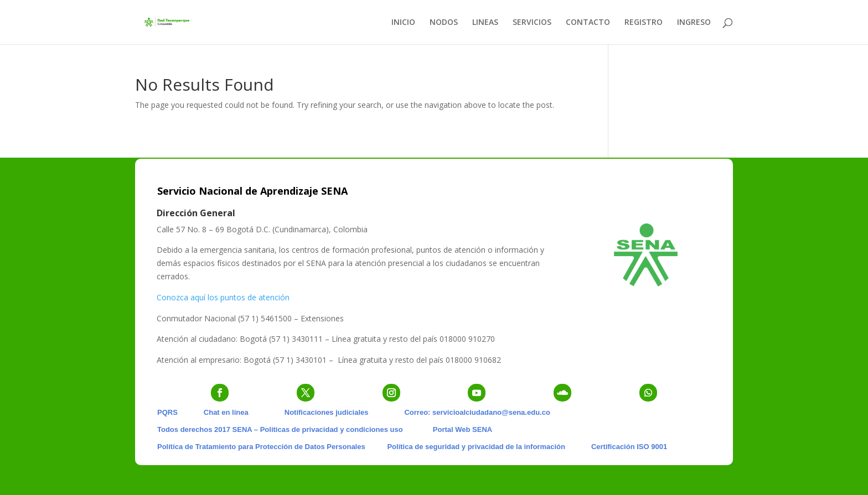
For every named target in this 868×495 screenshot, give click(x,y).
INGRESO (694, 23)
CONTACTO (588, 23)
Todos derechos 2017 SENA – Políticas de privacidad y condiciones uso (280, 429)
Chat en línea (226, 412)
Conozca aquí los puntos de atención (223, 297)
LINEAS (485, 23)
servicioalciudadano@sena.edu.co (491, 412)
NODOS (444, 23)
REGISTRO (644, 23)
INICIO (403, 23)
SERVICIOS (532, 23)
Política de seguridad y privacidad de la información (476, 447)
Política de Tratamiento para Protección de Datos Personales (261, 447)
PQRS (167, 412)
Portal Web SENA (463, 429)
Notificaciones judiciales (327, 412)
